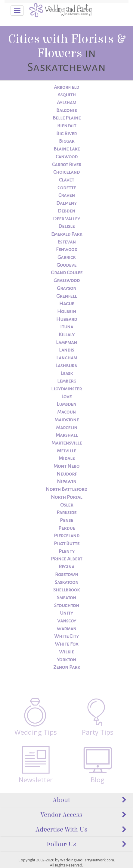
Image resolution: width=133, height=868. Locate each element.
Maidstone (67, 420)
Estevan (67, 242)
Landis (66, 350)
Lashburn (66, 366)
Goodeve (66, 265)
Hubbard (67, 319)
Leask (67, 374)
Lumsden (66, 404)
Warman (66, 629)
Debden (66, 211)
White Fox (66, 644)
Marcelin (67, 428)
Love (66, 397)
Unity (66, 613)
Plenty (67, 551)
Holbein (67, 312)
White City (66, 636)
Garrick (66, 257)
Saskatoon (67, 582)
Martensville (67, 443)
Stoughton (67, 606)
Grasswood (67, 281)
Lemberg (67, 381)
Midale (67, 458)
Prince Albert (66, 559)
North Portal (66, 497)
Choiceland (66, 172)
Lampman (66, 343)
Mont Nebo (66, 466)
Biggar (67, 141)
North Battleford (66, 489)
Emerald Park (67, 234)
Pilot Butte (67, 544)
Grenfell (66, 296)
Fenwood (67, 250)
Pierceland (67, 536)
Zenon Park (67, 667)
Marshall (67, 435)
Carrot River (67, 165)
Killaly (67, 335)
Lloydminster (66, 389)
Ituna (67, 327)
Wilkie (66, 652)
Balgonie (66, 110)
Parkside (66, 513)
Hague (67, 304)
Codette (67, 188)
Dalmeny (66, 203)
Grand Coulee (67, 273)
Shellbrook (66, 590)
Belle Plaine (67, 118)
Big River (66, 134)
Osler (67, 505)
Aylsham (66, 103)
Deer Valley (66, 219)
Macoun (66, 412)
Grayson (67, 288)
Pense (66, 520)
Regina (66, 567)
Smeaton (66, 598)
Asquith (67, 95)
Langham (67, 358)
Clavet (66, 180)
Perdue (67, 528)
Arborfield (66, 87)
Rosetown (67, 575)
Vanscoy (67, 621)
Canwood (67, 157)
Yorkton (66, 660)
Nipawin (67, 482)
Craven (67, 195)
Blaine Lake (67, 149)
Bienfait (67, 126)
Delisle (66, 226)
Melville (66, 451)
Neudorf (67, 474)
